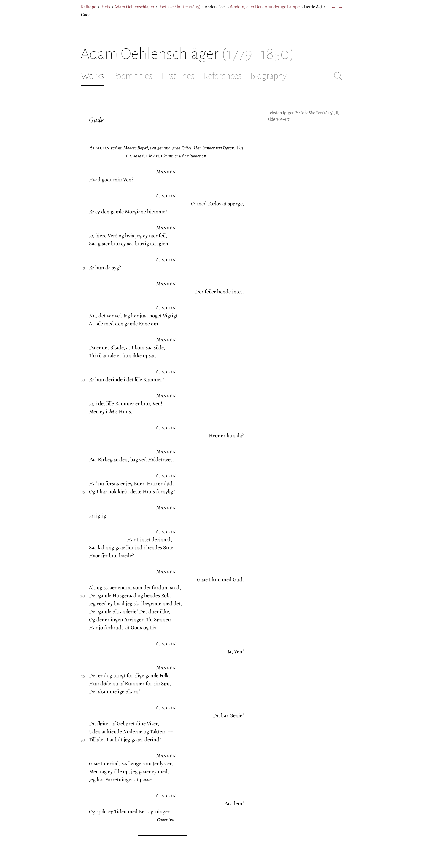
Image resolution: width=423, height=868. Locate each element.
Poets (105, 7)
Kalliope (89, 7)
